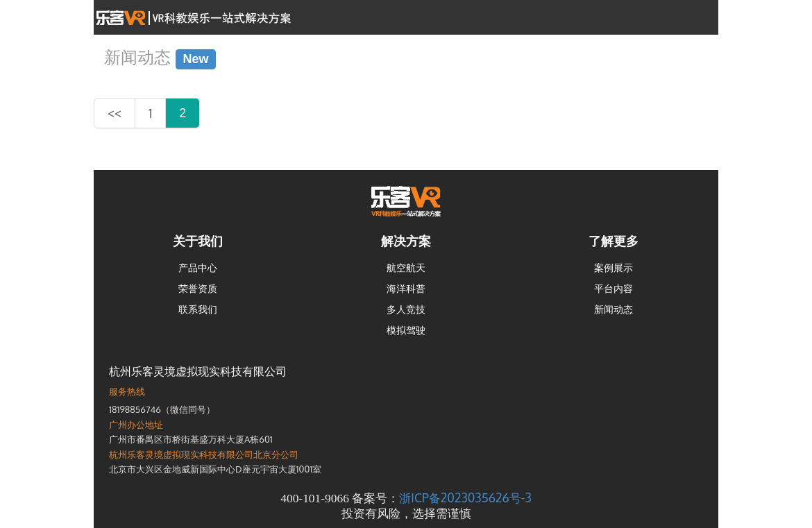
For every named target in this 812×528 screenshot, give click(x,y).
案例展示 (614, 267)
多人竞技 (406, 309)
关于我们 (198, 241)
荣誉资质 (198, 288)
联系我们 (198, 309)
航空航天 (406, 267)
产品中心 (198, 267)
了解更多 (614, 241)
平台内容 (614, 288)
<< (115, 113)
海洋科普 (406, 288)
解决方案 (406, 241)
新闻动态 (614, 309)
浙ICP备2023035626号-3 (465, 497)
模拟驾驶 (406, 330)
